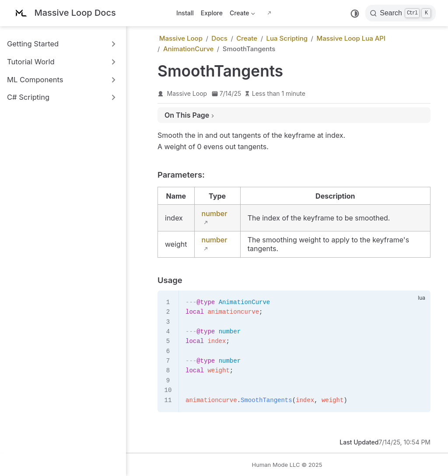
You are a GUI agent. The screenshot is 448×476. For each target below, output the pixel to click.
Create (242, 15)
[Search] (401, 13)
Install (185, 13)
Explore (212, 13)
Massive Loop (187, 93)
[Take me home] (64, 13)
